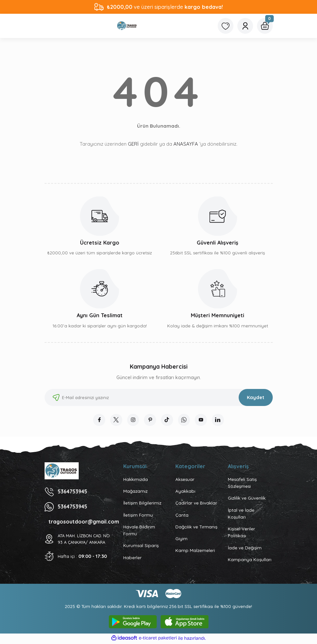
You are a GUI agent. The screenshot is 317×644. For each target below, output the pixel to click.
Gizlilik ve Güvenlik (247, 499)
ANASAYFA (186, 144)
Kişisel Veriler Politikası (241, 533)
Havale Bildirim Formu (139, 531)
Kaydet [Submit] (256, 397)
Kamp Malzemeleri (195, 552)
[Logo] (127, 26)
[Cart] (265, 26)
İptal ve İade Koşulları (241, 515)
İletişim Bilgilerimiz (142, 504)
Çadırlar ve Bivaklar (196, 504)
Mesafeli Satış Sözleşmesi (242, 484)
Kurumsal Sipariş (141, 547)
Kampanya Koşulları (250, 561)
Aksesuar (185, 480)
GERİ (133, 144)
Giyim (181, 540)
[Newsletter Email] (159, 397)
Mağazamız (135, 492)
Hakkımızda (136, 480)
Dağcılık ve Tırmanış (196, 528)
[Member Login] (245, 26)
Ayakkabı (185, 492)
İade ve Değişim (245, 549)
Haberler (132, 559)
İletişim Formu (138, 516)
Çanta (182, 516)
